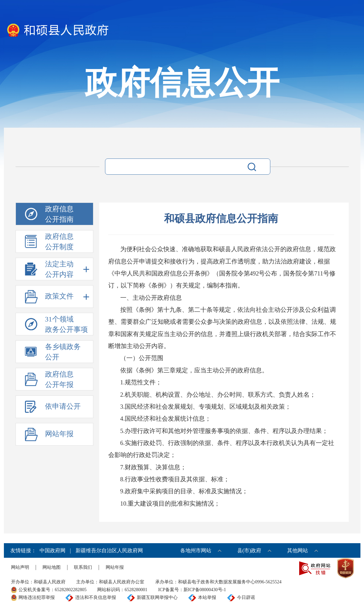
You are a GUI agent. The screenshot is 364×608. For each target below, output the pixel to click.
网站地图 (52, 567)
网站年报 (115, 567)
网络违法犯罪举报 (37, 597)
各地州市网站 (196, 550)
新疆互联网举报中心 (157, 597)
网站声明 (20, 567)
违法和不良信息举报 (96, 597)
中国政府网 (53, 550)
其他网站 (298, 550)
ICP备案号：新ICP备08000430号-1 (192, 590)
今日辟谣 (246, 597)
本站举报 (207, 597)
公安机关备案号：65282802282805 (53, 590)
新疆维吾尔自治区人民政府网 (109, 550)
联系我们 (83, 567)
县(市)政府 (249, 550)
